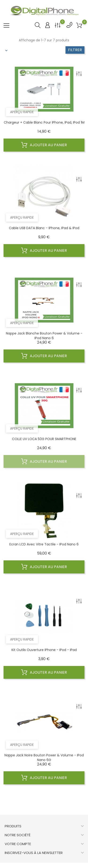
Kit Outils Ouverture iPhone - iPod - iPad (44, 650)
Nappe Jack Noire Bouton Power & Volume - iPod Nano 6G (44, 758)
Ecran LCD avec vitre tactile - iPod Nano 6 (44, 544)
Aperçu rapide (22, 112)
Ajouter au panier (44, 145)
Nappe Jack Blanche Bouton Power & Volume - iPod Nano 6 (44, 336)
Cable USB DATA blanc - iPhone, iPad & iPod (44, 228)
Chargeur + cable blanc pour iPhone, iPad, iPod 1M (44, 122)
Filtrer (75, 50)
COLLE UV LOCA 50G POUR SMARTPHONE (44, 439)
